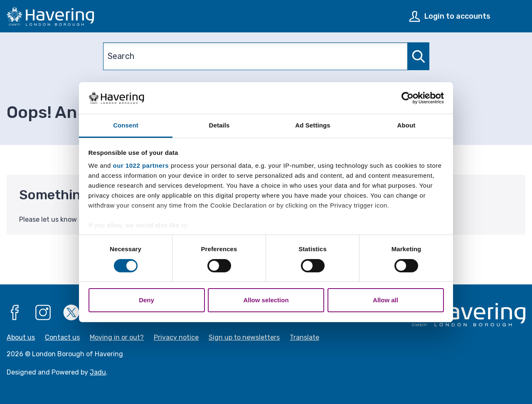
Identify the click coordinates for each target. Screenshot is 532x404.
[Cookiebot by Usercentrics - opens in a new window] (408, 98)
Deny (147, 300)
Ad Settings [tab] (313, 125)
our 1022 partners (141, 165)
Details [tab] (219, 125)
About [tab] (406, 125)
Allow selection (266, 300)
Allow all (385, 300)
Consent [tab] (126, 125)
